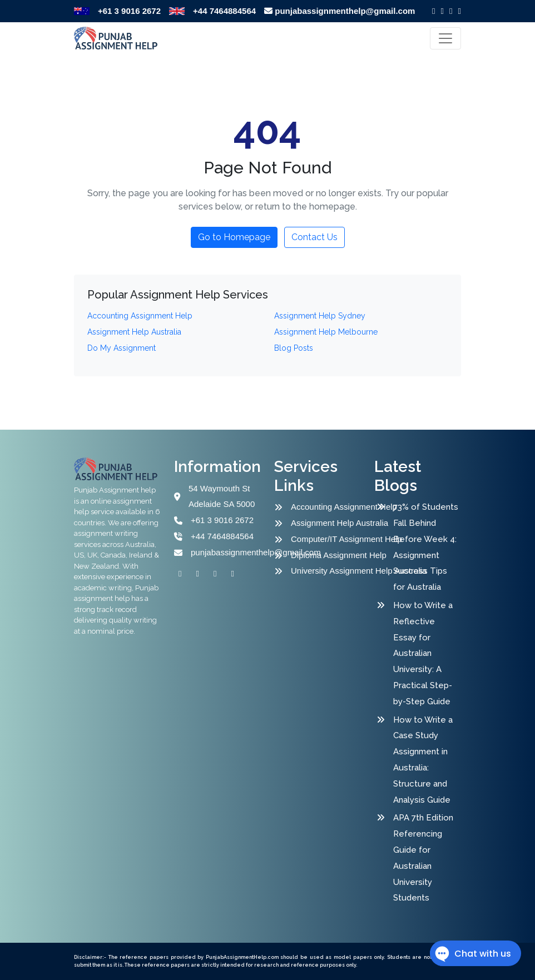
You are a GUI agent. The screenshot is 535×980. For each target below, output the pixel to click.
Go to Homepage (234, 237)
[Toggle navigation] (445, 38)
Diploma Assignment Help (334, 555)
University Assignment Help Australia (334, 571)
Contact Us (314, 237)
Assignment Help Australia (334, 523)
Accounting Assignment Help (334, 507)
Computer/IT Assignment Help (334, 539)
